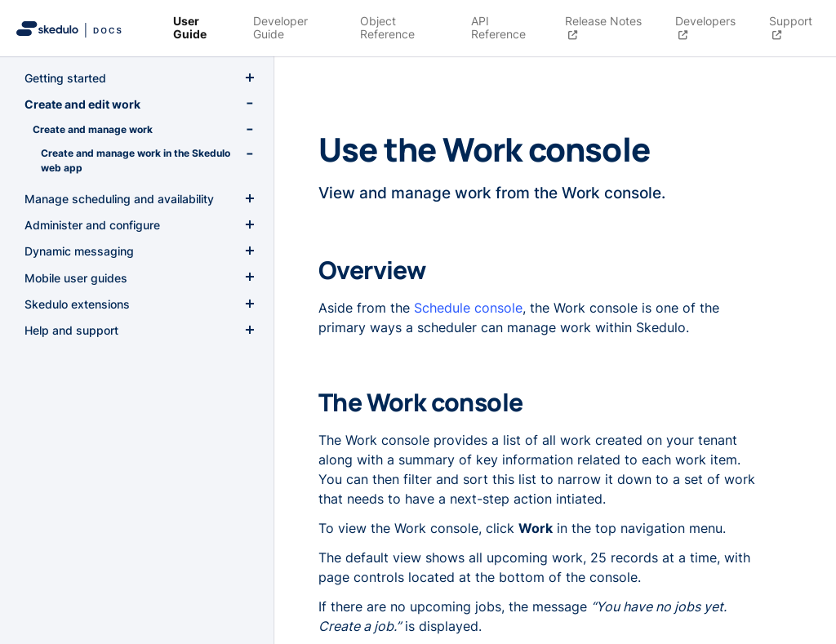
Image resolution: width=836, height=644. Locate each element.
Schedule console (468, 308)
